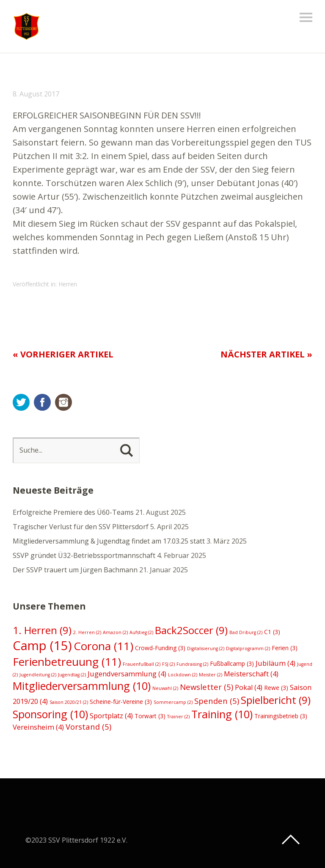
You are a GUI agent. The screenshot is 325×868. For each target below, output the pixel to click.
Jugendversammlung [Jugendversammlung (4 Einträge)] (127, 674)
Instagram (63, 402)
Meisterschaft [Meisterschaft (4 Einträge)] (251, 674)
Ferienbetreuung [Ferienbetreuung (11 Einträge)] (67, 662)
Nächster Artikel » (266, 354)
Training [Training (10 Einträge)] (222, 714)
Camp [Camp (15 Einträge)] (42, 646)
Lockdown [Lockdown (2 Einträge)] (183, 675)
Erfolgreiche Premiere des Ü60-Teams (73, 512)
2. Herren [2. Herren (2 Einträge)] (87, 632)
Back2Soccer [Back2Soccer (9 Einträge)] (191, 630)
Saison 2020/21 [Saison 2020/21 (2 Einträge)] (69, 702)
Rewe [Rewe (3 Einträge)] (276, 688)
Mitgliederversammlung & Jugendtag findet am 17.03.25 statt (109, 541)
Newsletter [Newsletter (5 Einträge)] (207, 687)
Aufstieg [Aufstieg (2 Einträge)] (141, 632)
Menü (306, 17)
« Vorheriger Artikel (63, 354)
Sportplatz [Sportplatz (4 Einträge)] (111, 716)
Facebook (42, 402)
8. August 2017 (36, 94)
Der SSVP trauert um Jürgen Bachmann (75, 570)
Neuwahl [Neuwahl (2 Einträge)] (165, 688)
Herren (68, 284)
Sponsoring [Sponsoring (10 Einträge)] (50, 714)
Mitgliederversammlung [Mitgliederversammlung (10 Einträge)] (82, 686)
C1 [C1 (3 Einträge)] (272, 632)
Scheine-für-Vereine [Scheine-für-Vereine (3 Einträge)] (121, 702)
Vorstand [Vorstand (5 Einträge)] (88, 727)
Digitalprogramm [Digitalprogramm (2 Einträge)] (248, 648)
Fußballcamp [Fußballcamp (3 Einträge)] (232, 663)
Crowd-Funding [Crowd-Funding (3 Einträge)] (160, 648)
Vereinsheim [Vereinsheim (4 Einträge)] (38, 727)
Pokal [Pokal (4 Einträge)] (249, 687)
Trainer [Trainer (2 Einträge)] (178, 717)
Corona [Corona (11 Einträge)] (103, 646)
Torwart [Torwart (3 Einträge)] (150, 716)
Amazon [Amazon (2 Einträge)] (115, 632)
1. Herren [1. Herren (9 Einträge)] (42, 630)
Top (291, 840)
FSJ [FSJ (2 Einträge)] (168, 664)
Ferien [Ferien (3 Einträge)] (285, 648)
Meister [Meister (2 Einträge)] (211, 675)
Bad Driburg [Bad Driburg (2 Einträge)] (246, 632)
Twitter (21, 402)
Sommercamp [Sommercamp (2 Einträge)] (173, 702)
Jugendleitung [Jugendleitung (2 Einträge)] (38, 675)
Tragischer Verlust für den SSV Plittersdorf (81, 527)
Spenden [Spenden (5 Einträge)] (217, 701)
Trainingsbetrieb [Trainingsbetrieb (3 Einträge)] (281, 716)
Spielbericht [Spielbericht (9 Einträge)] (276, 700)
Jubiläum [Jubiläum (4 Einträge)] (275, 663)
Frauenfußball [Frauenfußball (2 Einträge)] (142, 664)
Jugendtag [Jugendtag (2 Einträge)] (72, 675)
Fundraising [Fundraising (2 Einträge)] (192, 664)
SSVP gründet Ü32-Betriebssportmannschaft (84, 555)
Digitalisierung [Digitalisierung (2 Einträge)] (206, 648)
